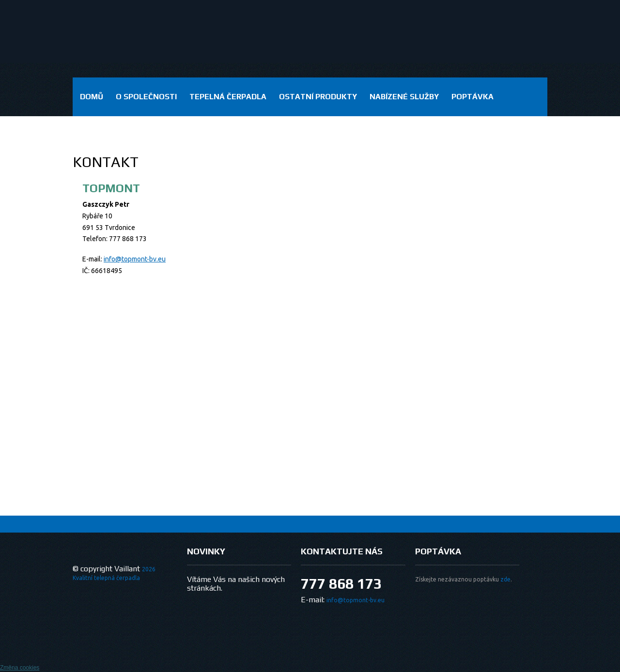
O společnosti (146, 97)
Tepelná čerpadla (228, 97)
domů (92, 97)
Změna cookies (20, 668)
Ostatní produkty (318, 97)
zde (505, 579)
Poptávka (473, 97)
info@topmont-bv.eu (135, 259)
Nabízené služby (404, 97)
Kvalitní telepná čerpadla (106, 578)
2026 (149, 569)
